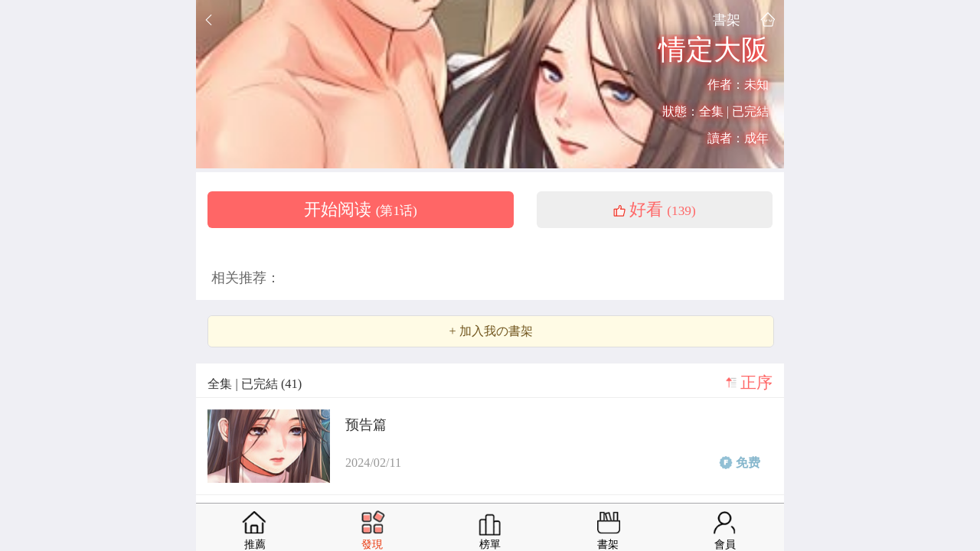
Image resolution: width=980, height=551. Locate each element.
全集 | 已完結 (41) (255, 384)
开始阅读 (361, 210)
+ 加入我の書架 (490, 331)
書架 (727, 20)
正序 (756, 383)
